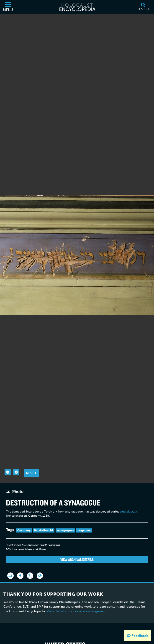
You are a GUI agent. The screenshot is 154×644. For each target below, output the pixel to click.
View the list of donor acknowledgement (77, 605)
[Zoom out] (8, 466)
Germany (24, 524)
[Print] (10, 570)
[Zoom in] (16, 466)
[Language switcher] (40, 570)
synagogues (65, 524)
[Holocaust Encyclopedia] (77, 7)
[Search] (143, 7)
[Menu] (8, 7)
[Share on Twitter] (30, 570)
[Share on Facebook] (20, 570)
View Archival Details (77, 554)
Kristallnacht (44, 524)
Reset (31, 467)
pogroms (84, 524)
